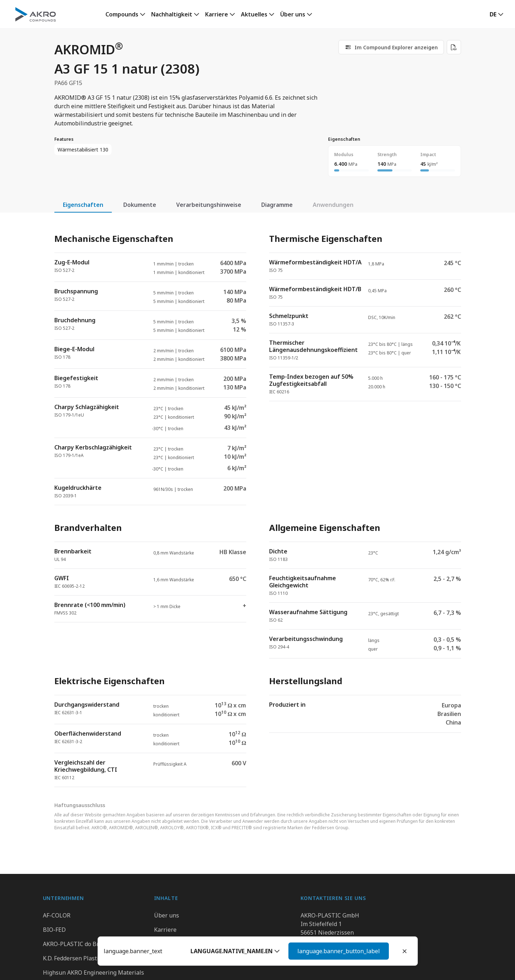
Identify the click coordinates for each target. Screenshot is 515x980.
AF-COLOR (57, 915)
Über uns (293, 14)
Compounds (122, 14)
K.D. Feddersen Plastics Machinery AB (93, 958)
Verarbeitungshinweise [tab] (209, 205)
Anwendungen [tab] (333, 205)
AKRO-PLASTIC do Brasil (76, 944)
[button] (328, 951)
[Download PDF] (454, 47)
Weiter (371, 951)
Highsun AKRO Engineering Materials (93, 972)
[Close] (405, 951)
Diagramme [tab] (277, 205)
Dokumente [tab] (140, 205)
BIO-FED (54, 930)
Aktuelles (254, 14)
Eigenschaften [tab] (83, 205)
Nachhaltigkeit (172, 14)
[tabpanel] (258, 504)
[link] (125, 14)
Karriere (217, 14)
